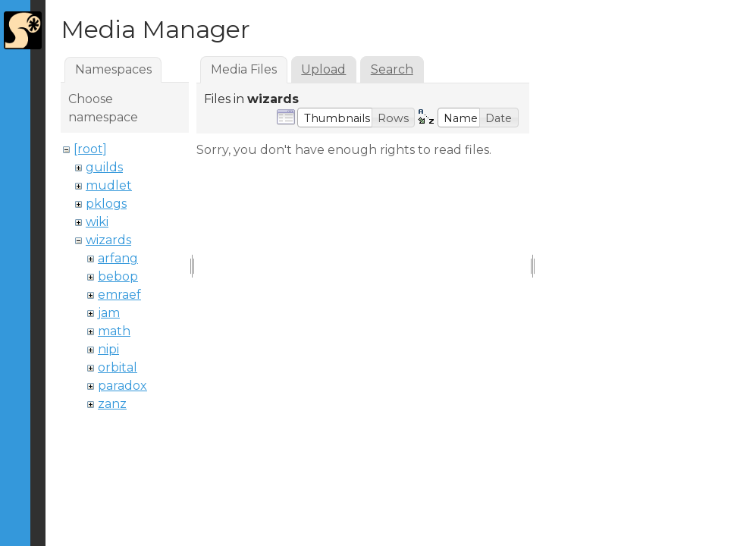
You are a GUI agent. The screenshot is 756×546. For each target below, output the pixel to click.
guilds (104, 167)
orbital (118, 367)
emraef (119, 295)
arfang (118, 258)
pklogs (106, 204)
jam (109, 313)
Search (392, 69)
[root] (90, 149)
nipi (108, 349)
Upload (323, 69)
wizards (108, 240)
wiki (97, 222)
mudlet (109, 185)
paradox (122, 386)
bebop (118, 276)
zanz (112, 404)
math (114, 331)
